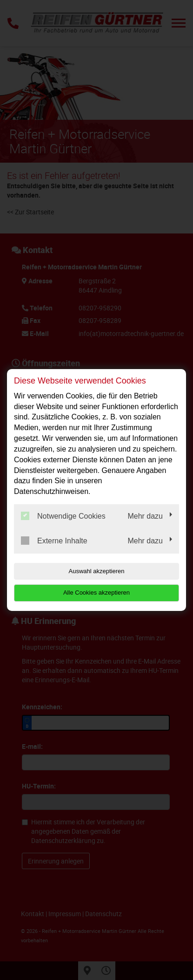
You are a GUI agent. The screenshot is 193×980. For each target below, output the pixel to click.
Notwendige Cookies (63, 516)
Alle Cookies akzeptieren (96, 593)
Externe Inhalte (54, 541)
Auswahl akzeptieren (97, 571)
